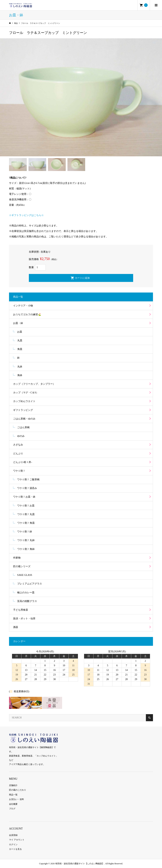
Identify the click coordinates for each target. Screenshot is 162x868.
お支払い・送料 (16, 799)
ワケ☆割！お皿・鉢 (24, 497)
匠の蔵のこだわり (18, 790)
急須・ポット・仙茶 (24, 618)
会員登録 (13, 835)
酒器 (16, 627)
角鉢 (20, 375)
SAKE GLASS (25, 575)
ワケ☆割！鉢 (25, 532)
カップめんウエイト (24, 401)
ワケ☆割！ (19, 471)
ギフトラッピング (23, 410)
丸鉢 (20, 367)
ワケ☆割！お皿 (26, 506)
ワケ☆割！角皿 (26, 523)
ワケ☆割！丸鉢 (26, 540)
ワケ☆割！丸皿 (26, 514)
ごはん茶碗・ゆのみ (24, 419)
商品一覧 (13, 795)
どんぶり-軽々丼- (23, 462)
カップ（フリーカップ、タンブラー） (34, 384)
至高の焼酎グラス (27, 601)
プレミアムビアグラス (30, 584)
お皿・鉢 (18, 323)
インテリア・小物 (23, 306)
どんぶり (18, 454)
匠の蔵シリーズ (22, 566)
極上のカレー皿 (26, 593)
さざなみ (18, 445)
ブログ (12, 809)
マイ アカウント (17, 840)
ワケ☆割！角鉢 (26, 549)
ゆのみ (21, 436)
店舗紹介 (13, 785)
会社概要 (13, 804)
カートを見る (15, 849)
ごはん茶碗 (23, 427)
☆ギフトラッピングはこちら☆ (26, 215)
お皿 (20, 332)
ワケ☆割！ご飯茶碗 (28, 479)
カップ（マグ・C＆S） (26, 393)
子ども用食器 (21, 610)
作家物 (17, 558)
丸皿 (20, 340)
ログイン (13, 845)
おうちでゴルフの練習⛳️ (27, 315)
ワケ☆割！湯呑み (27, 488)
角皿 (20, 349)
